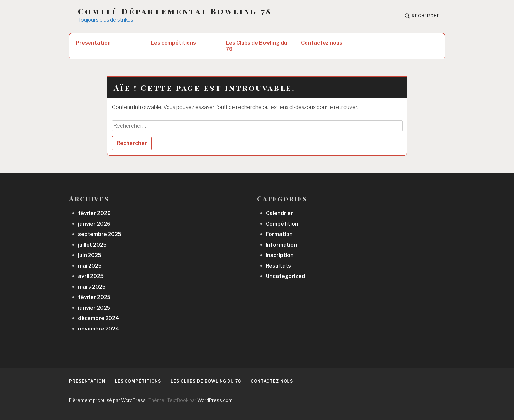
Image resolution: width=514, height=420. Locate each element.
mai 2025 (90, 266)
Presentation (93, 43)
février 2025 (94, 297)
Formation (279, 234)
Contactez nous (322, 43)
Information (281, 245)
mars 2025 (92, 287)
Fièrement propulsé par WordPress (107, 400)
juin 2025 (90, 255)
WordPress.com (215, 400)
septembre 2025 (100, 234)
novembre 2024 (99, 329)
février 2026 (94, 213)
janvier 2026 (94, 224)
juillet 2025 (92, 245)
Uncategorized (285, 276)
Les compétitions (173, 43)
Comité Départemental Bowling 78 (175, 11)
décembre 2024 (99, 318)
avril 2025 (91, 276)
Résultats (278, 266)
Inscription (280, 255)
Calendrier (279, 213)
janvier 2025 (94, 308)
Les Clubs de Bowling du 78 (256, 46)
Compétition (282, 224)
